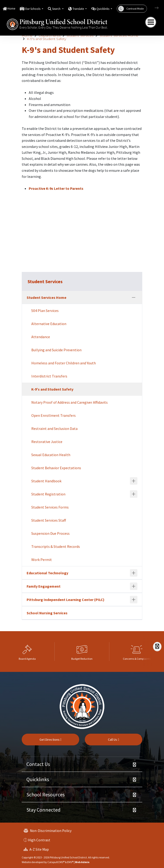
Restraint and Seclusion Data (54, 429)
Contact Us (38, 764)
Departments (50, 36)
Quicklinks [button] (103, 9)
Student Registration (48, 494)
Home (11, 9)
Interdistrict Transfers (49, 376)
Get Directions (50, 740)
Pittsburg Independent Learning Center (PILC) (66, 600)
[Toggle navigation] (151, 22)
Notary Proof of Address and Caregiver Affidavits (70, 402)
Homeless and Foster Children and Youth (64, 363)
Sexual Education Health (51, 455)
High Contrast (39, 840)
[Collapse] (134, 297)
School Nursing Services (47, 613)
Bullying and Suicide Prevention (56, 350)
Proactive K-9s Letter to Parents (56, 188)
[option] (27, 652)
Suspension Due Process (50, 533)
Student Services (80, 36)
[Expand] (134, 481)
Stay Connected (43, 810)
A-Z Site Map (36, 849)
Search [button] (57, 9)
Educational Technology (47, 573)
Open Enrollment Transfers (53, 415)
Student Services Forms (50, 507)
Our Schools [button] (33, 9)
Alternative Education (49, 324)
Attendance (41, 337)
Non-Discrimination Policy (48, 831)
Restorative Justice (47, 442)
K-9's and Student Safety (46, 39)
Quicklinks (38, 779)
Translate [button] (78, 9)
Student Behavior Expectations (56, 468)
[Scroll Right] (157, 646)
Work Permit (42, 560)
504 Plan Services (45, 311)
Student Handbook (46, 481)
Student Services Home (119, 36)
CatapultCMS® (56, 862)
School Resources (46, 795)
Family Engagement (44, 586)
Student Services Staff (49, 520)
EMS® (70, 862)
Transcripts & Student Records (56, 546)
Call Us (113, 740)
